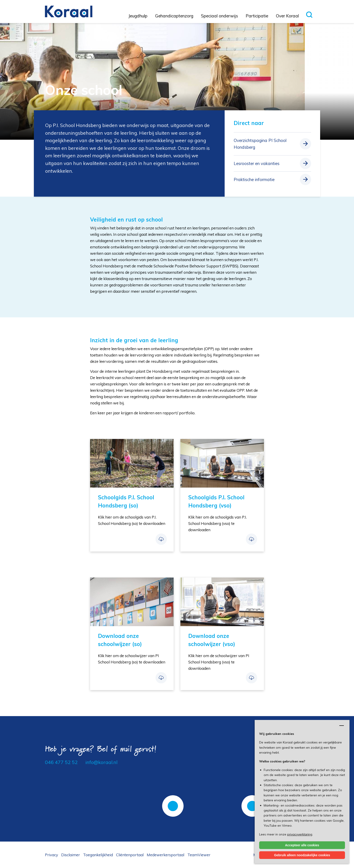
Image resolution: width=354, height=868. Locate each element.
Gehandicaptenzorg (174, 16)
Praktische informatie (254, 179)
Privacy (51, 855)
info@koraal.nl (101, 762)
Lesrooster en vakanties (257, 163)
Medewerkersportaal (165, 855)
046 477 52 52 (61, 762)
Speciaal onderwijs (219, 16)
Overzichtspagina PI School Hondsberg (260, 144)
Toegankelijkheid (98, 855)
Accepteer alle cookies (302, 845)
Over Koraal (287, 16)
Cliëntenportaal (130, 855)
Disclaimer (71, 855)
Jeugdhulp (138, 16)
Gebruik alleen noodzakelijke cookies (302, 855)
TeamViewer (199, 855)
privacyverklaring (300, 834)
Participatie (257, 16)
